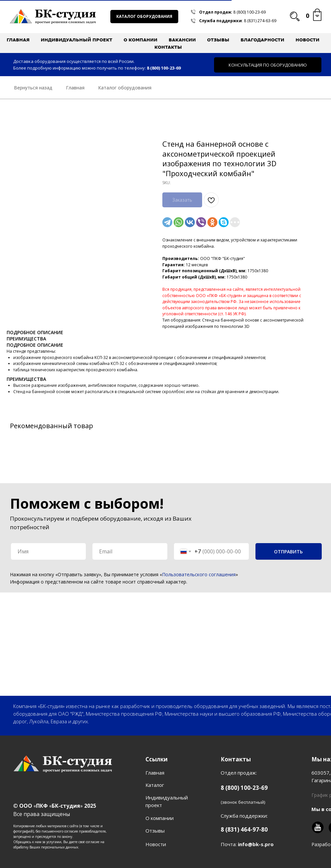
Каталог (155, 785)
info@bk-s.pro (256, 844)
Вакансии (182, 40)
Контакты (168, 47)
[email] (130, 551)
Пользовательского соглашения (199, 574)
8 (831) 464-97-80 (244, 829)
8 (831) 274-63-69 (260, 21)
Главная (18, 40)
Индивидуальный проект (77, 40)
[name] (48, 551)
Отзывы (218, 40)
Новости (307, 40)
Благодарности (262, 40)
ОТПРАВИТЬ (288, 552)
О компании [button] (140, 40)
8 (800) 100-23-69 (249, 12)
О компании (160, 818)
